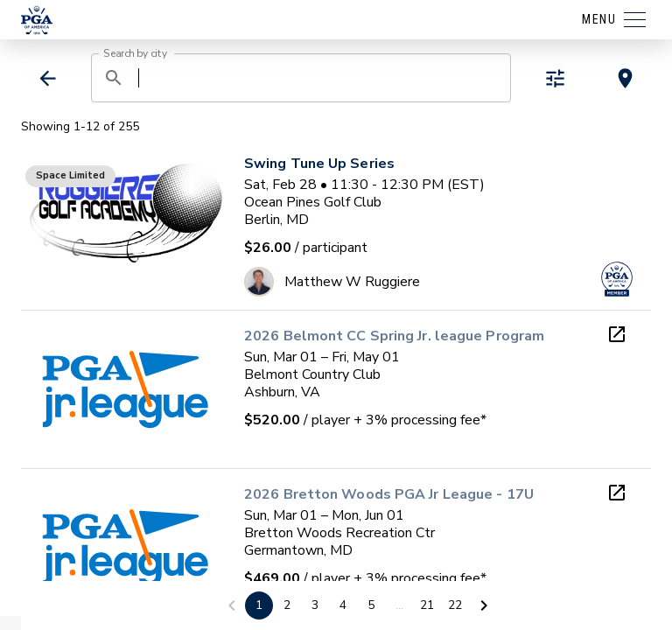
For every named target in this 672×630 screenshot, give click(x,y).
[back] (48, 78)
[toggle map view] (625, 78)
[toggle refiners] (555, 78)
